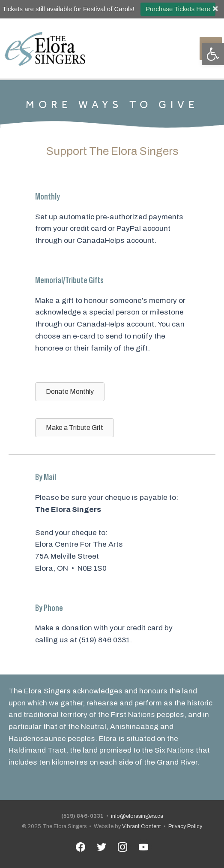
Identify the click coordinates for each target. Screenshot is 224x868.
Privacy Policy (185, 826)
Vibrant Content (142, 826)
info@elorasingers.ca (137, 816)
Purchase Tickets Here (178, 9)
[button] (213, 54)
